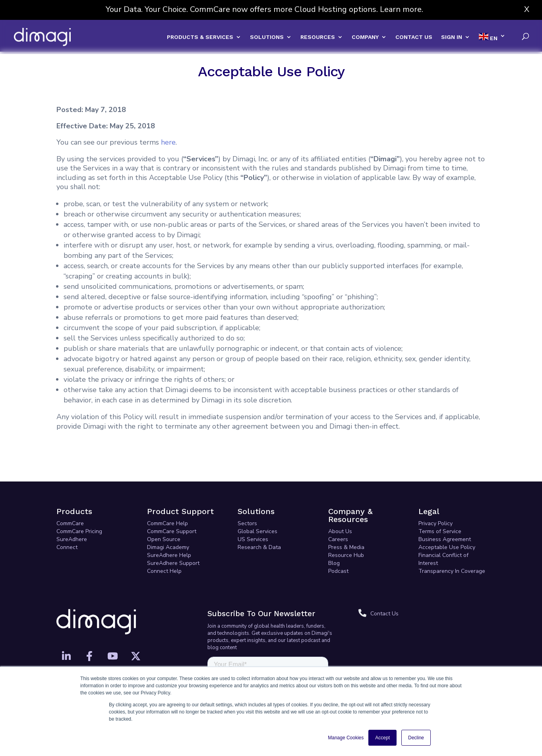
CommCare (70, 492)
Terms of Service (440, 500)
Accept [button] (382, 738)
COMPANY (365, 37)
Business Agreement (445, 508)
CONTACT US (414, 37)
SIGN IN (452, 37)
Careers (338, 508)
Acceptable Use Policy (447, 515)
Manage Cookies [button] (346, 738)
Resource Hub (346, 523)
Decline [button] (416, 738)
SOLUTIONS (267, 37)
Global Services (257, 500)
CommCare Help (167, 492)
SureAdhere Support (173, 531)
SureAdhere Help (169, 523)
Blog (334, 531)
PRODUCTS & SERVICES (200, 37)
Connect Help (164, 539)
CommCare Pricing (79, 500)
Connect (67, 515)
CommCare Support (172, 500)
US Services (253, 508)
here (168, 110)
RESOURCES (318, 37)
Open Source (164, 508)
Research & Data (259, 515)
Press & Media (346, 515)
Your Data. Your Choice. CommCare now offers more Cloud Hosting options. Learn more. (264, 9)
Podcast (338, 539)
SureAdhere (72, 508)
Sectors (247, 492)
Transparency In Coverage (452, 539)
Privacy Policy (436, 492)
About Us (340, 500)
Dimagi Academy (168, 515)
